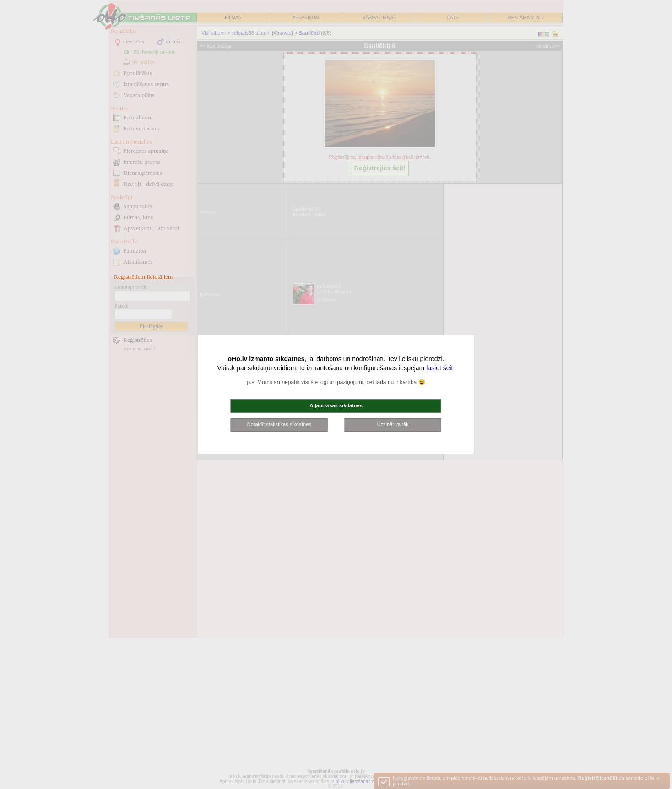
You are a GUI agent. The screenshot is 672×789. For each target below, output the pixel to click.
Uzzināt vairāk (393, 424)
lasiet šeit (439, 368)
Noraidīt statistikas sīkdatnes (279, 424)
